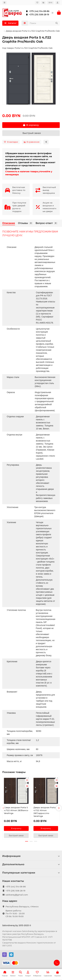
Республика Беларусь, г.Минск (22, 906)
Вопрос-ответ (46, 223)
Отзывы (25, 223)
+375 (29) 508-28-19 (37, 15)
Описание (9, 223)
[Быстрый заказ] (31, 133)
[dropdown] (5, 3)
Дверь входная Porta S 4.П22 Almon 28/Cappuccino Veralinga (45, 812)
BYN (50, 3)
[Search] (44, 23)
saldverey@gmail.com (17, 895)
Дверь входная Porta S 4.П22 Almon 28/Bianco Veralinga (16, 810)
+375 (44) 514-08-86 (37, 11)
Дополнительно (31, 864)
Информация (31, 856)
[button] (3, 808)
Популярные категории (31, 873)
